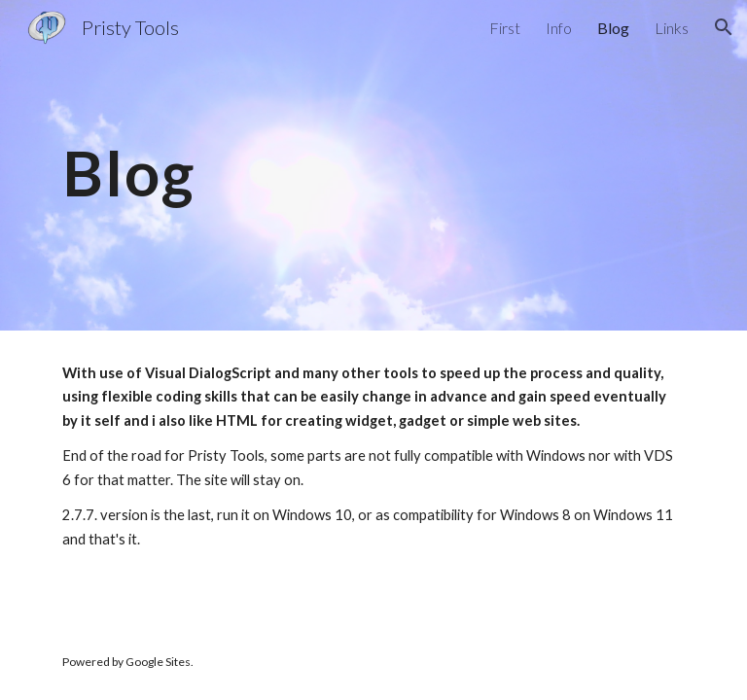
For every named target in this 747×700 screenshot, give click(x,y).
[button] (724, 27)
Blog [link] (613, 28)
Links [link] (672, 28)
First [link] (505, 28)
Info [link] (559, 28)
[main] (373, 165)
